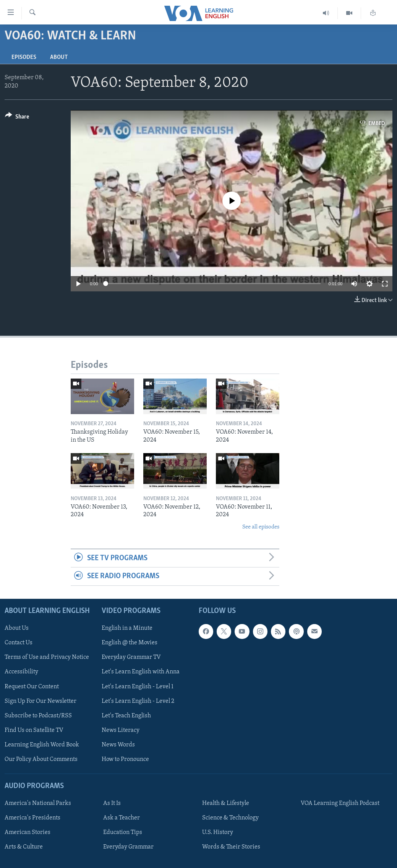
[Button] (17, 118)
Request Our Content (32, 686)
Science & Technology (230, 818)
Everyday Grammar (128, 847)
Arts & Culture (24, 847)
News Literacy (121, 730)
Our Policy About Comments (41, 759)
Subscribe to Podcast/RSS (38, 715)
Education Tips (123, 832)
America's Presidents (32, 818)
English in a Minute (127, 628)
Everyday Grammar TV (131, 657)
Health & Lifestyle (226, 803)
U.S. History (218, 832)
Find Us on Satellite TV (34, 730)
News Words (118, 744)
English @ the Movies (130, 643)
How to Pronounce (125, 759)
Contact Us (19, 643)
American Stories (28, 832)
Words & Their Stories (231, 847)
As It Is (112, 803)
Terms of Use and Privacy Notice (47, 657)
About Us (17, 628)
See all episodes (261, 527)
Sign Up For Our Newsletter (41, 701)
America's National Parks (38, 803)
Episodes (24, 57)
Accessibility (21, 672)
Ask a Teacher (122, 818)
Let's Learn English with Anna (141, 672)
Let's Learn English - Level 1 (138, 686)
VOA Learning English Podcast (340, 803)
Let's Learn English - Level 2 (138, 701)
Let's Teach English (126, 715)
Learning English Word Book (42, 744)
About (59, 57)
